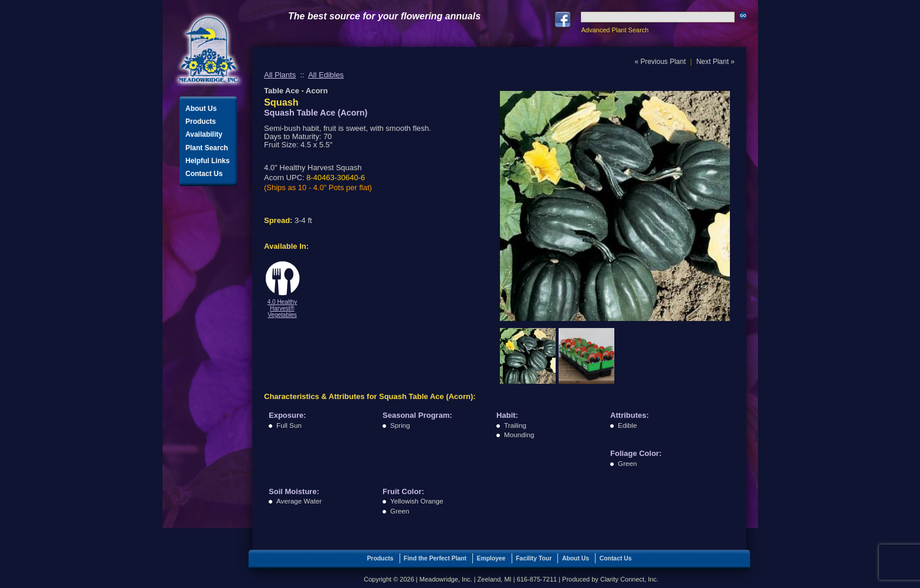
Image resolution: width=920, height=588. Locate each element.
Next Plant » (716, 62)
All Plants (280, 75)
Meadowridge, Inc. (209, 50)
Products (201, 121)
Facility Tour (534, 558)
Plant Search (207, 148)
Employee (491, 558)
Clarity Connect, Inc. (629, 579)
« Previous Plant (660, 62)
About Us (201, 109)
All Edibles (326, 75)
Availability (204, 134)
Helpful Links (207, 161)
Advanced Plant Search (615, 30)
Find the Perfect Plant (435, 558)
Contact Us (204, 174)
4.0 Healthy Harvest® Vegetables (283, 308)
